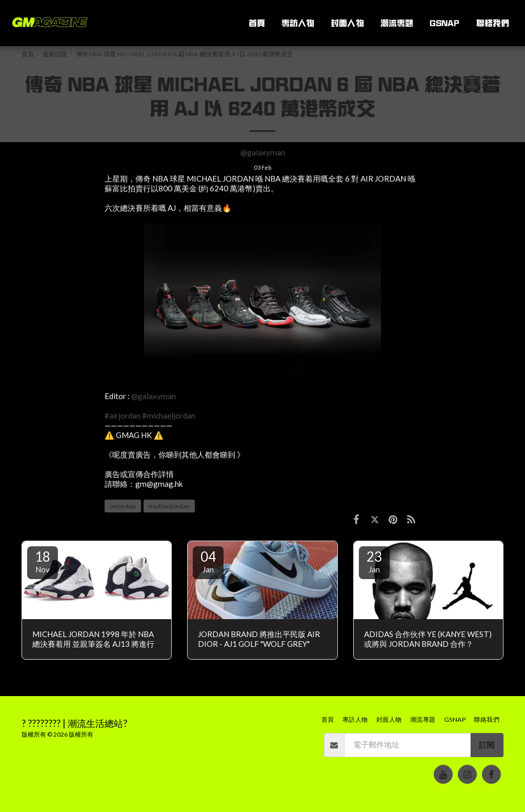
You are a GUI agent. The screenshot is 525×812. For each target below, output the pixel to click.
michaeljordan (169, 506)
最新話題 (55, 54)
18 (43, 561)
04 (208, 561)
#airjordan (123, 415)
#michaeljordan (169, 415)
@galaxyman (263, 152)
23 (374, 561)
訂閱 (487, 745)
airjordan (123, 506)
